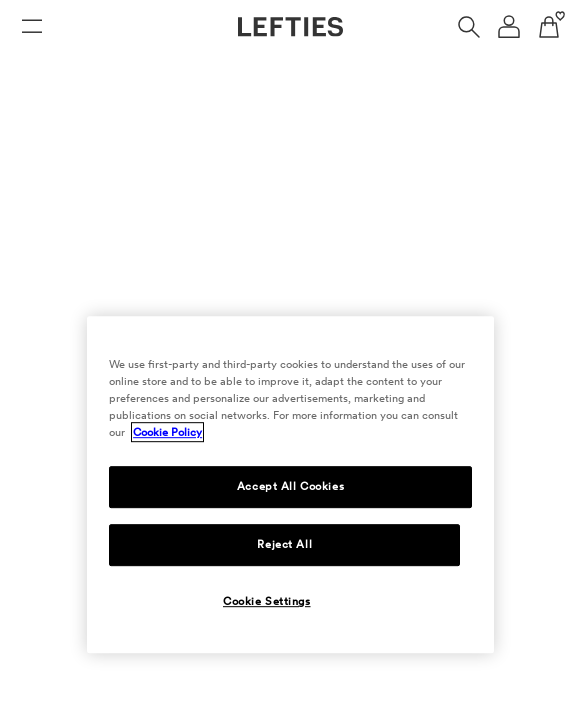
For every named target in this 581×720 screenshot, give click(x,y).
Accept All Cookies (290, 486)
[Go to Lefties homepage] (290, 27)
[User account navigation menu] (509, 27)
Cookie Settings (267, 601)
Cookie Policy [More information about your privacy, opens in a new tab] (167, 432)
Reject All (284, 544)
